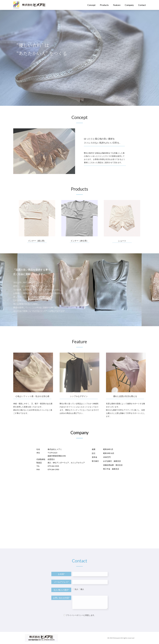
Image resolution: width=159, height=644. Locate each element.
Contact (142, 5)
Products (104, 5)
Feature (117, 5)
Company (129, 5)
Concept (91, 5)
